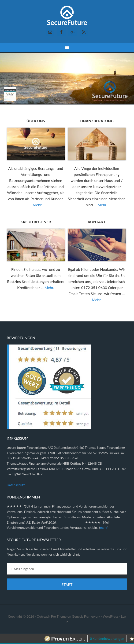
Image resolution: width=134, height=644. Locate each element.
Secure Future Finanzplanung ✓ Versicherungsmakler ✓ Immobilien (67, 16)
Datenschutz (16, 485)
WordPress (111, 616)
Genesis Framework (86, 616)
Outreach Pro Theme (52, 616)
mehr (104, 527)
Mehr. (38, 205)
